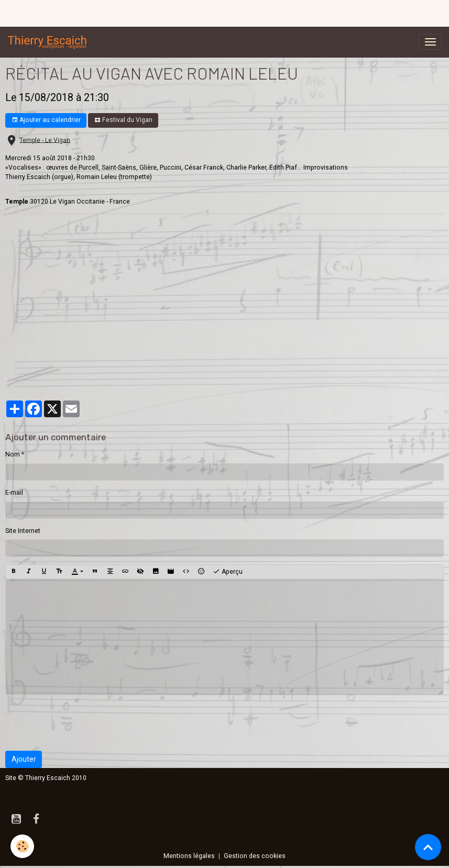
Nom (13, 454)
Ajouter (24, 759)
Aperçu (228, 572)
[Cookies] (22, 846)
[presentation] (85, 723)
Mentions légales (189, 856)
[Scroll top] (428, 847)
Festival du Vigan (123, 120)
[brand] (49, 42)
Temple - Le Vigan (45, 140)
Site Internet (23, 531)
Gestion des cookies (255, 856)
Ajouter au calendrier (46, 120)
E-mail (14, 493)
